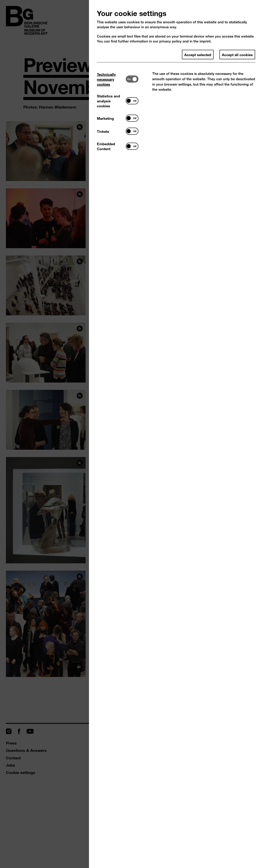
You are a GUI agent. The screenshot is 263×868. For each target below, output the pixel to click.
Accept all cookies (237, 55)
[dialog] (131, 434)
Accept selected (198, 55)
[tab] (111, 79)
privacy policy (170, 41)
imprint (205, 41)
